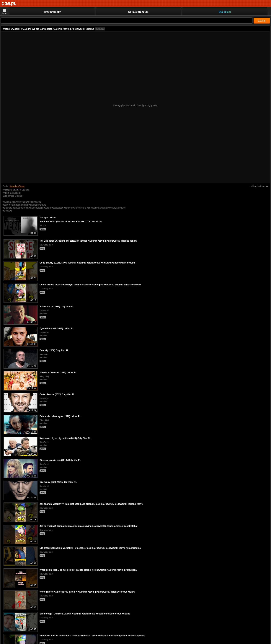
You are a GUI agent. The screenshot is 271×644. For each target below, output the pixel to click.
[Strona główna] (9, 4)
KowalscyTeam (17, 186)
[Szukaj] (127, 21)
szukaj (262, 21)
